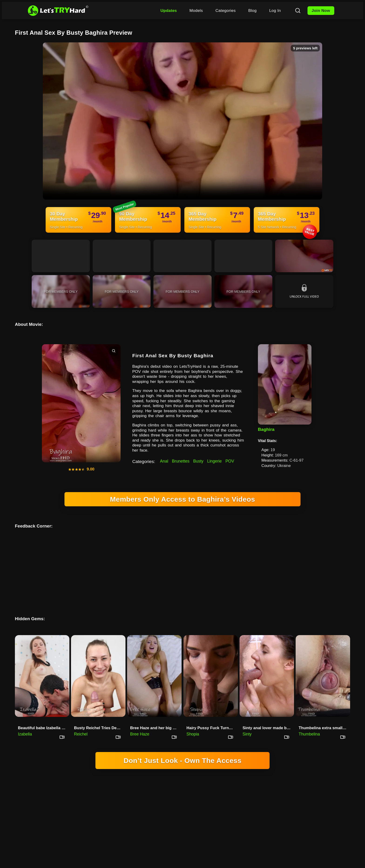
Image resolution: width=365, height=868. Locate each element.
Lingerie (215, 461)
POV (230, 461)
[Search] (298, 10)
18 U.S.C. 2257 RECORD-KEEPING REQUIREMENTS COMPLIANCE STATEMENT (183, 805)
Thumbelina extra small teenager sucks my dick (324, 716)
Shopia (193, 722)
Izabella (25, 722)
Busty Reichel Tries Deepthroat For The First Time (100, 716)
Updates (169, 10)
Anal (164, 461)
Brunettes (181, 461)
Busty (198, 461)
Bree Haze (140, 722)
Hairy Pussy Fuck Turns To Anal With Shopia (212, 716)
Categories (226, 10)
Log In (275, 10)
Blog (252, 10)
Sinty (247, 722)
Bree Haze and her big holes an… (156, 716)
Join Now (321, 10)
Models (196, 10)
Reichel (81, 722)
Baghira (266, 429)
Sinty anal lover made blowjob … (268, 716)
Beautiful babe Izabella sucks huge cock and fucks (44, 716)
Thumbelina (309, 722)
